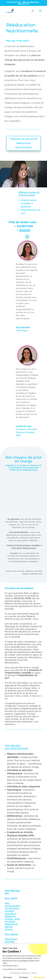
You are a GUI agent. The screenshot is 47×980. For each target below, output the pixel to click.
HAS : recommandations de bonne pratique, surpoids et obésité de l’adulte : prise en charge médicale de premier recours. (12, 916)
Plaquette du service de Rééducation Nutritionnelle (24, 143)
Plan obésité (11, 934)
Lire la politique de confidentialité (14, 969)
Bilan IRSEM (11, 898)
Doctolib (25, 230)
